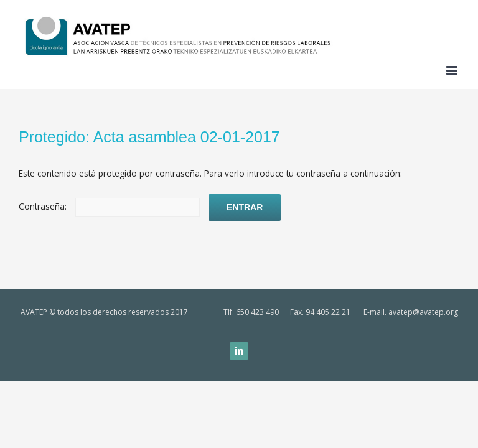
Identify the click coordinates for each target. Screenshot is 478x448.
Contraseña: (109, 206)
